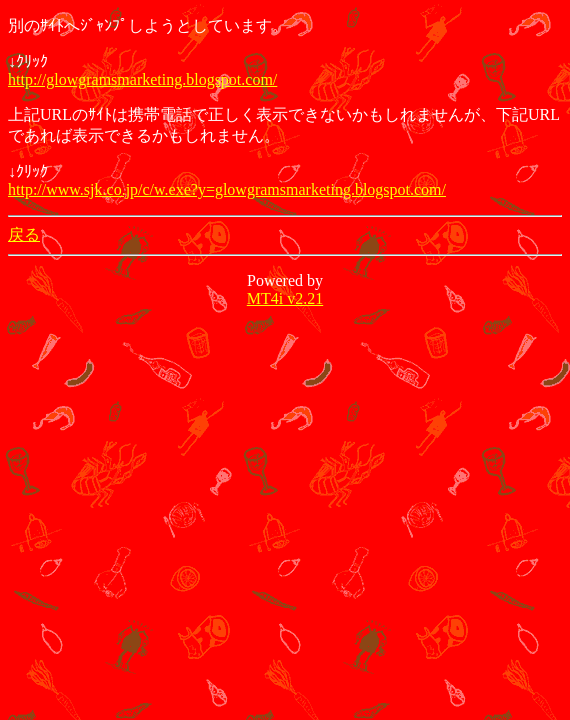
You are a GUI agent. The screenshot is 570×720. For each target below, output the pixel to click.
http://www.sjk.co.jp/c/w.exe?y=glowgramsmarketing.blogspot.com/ (227, 189)
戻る (24, 234)
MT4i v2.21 (285, 298)
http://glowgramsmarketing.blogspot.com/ (142, 79)
